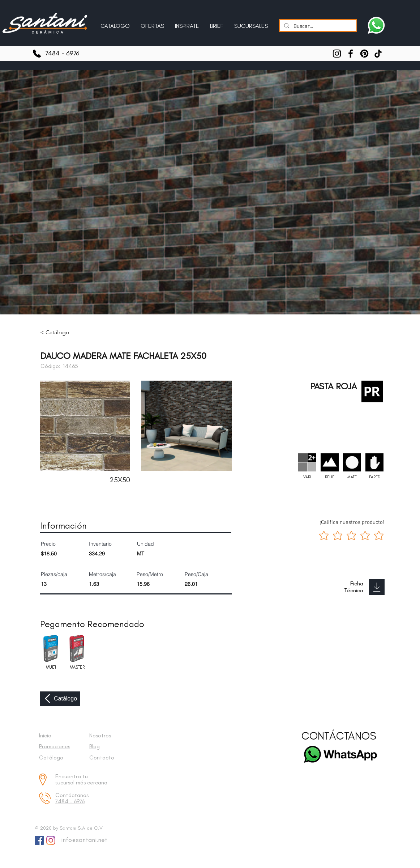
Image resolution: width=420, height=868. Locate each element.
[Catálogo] (60, 699)
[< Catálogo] (60, 333)
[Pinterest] (364, 54)
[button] (187, 23)
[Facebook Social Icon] (39, 840)
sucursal (66, 782)
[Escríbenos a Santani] (376, 25)
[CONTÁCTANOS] (339, 736)
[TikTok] (378, 54)
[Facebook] (351, 54)
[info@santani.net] (83, 840)
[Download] (377, 587)
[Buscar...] (317, 27)
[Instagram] (337, 54)
